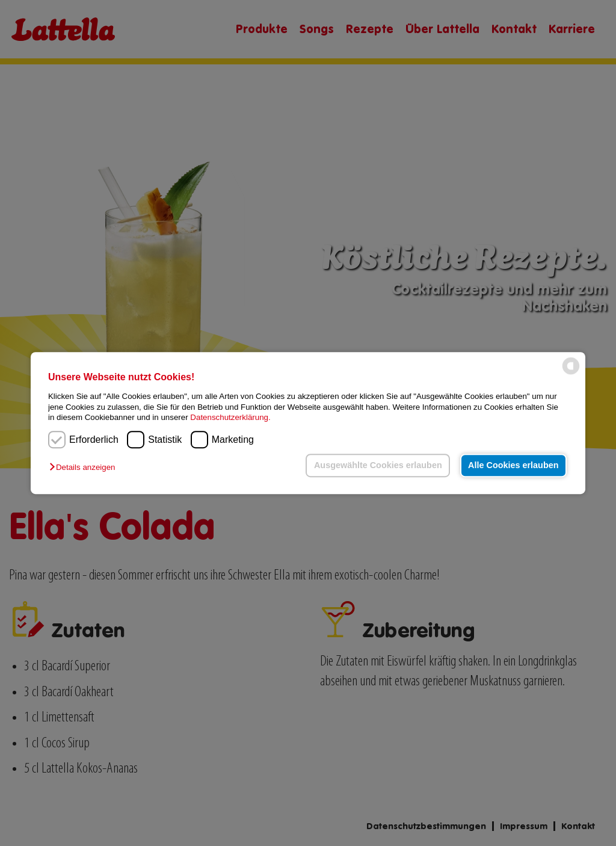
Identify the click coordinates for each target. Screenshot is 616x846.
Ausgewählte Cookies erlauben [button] (378, 465)
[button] (85, 468)
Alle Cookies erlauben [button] (513, 465)
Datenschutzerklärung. (230, 417)
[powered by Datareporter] (571, 374)
